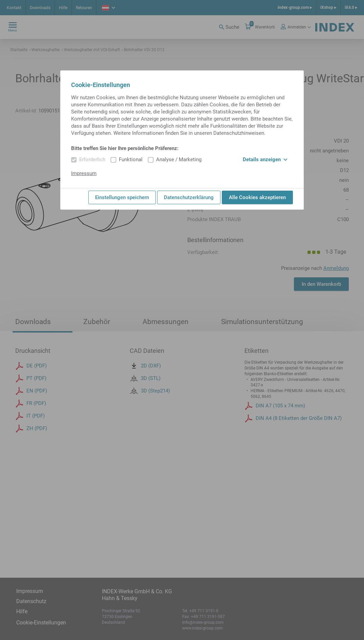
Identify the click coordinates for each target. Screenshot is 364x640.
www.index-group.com (202, 628)
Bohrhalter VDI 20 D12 (143, 50)
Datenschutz (31, 601)
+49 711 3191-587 (207, 617)
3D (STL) (145, 392)
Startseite (19, 50)
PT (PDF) (31, 392)
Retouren (84, 8)
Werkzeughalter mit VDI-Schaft (91, 50)
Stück (263, 286)
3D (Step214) (150, 404)
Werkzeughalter (45, 50)
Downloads (40, 8)
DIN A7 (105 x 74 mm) (275, 419)
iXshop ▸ (328, 7)
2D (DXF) (145, 379)
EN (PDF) (31, 404)
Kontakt (14, 8)
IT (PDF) (30, 430)
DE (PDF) (31, 379)
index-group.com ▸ (295, 7)
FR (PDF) (31, 417)
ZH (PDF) (31, 442)
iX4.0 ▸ (351, 7)
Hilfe (63, 8)
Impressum (30, 591)
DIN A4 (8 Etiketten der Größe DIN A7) (293, 432)
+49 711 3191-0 (204, 611)
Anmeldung (336, 268)
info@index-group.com (203, 622)
